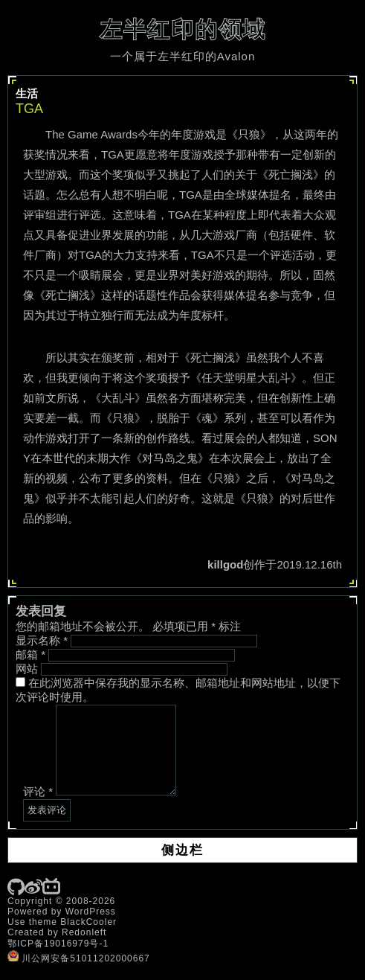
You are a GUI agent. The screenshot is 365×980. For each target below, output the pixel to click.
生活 (27, 93)
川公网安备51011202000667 (79, 958)
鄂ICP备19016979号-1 (58, 944)
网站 (27, 669)
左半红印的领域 (183, 29)
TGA (29, 109)
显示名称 (42, 640)
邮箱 (30, 654)
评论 (38, 791)
